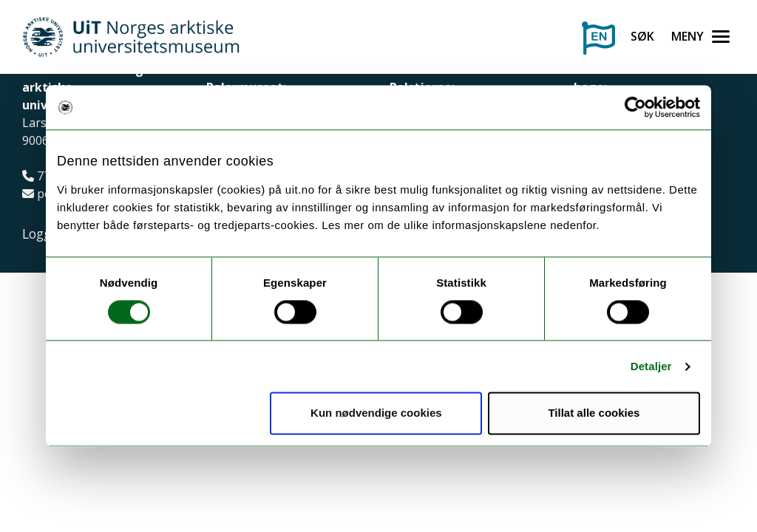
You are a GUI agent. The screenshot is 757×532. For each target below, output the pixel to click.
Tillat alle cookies (594, 413)
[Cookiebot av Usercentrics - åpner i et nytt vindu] (635, 107)
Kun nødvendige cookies (376, 413)
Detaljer (651, 366)
